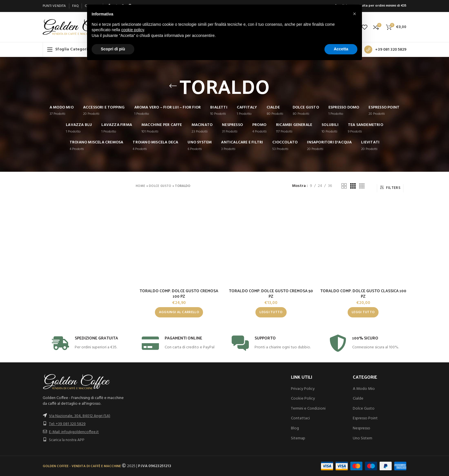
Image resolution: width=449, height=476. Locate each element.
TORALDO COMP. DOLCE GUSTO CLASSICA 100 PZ (363, 293)
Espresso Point (365, 418)
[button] (179, 312)
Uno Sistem (363, 438)
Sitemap (298, 438)
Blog (295, 428)
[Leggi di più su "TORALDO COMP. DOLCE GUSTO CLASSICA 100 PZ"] (363, 312)
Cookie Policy (303, 399)
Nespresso (362, 428)
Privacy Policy (303, 389)
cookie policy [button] (133, 30)
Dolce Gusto (364, 409)
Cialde (358, 399)
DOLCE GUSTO (160, 186)
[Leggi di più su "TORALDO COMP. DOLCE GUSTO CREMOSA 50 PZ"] (271, 312)
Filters (390, 188)
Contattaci (300, 418)
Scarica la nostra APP (67, 440)
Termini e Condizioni (308, 409)
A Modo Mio (364, 389)
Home (140, 186)
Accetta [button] (341, 49)
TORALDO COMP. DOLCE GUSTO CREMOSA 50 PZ (271, 293)
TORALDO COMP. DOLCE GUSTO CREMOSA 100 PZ (179, 293)
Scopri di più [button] (113, 49)
